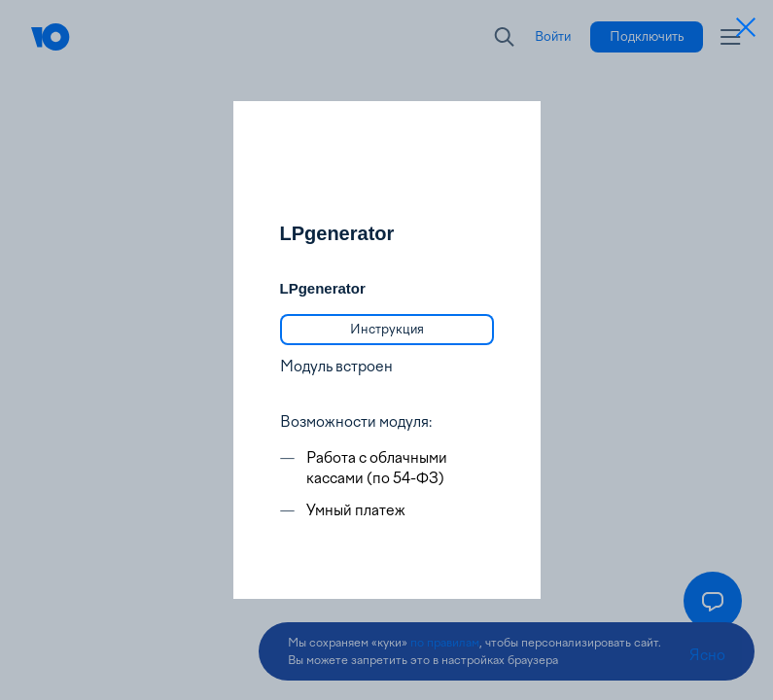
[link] (387, 330)
